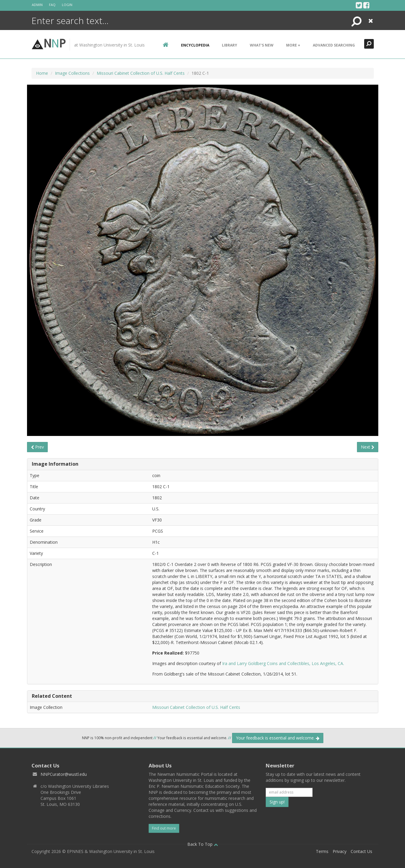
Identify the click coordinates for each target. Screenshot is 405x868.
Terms (322, 851)
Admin (37, 5)
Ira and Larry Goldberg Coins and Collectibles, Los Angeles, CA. (283, 663)
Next (368, 447)
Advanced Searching (334, 45)
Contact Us (361, 851)
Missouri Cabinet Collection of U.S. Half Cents (141, 73)
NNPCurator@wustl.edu (64, 774)
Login (67, 5)
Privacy (340, 851)
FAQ (52, 5)
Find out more (164, 828)
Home (42, 73)
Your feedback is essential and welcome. (278, 738)
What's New (262, 45)
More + (293, 45)
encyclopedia (195, 45)
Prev (37, 447)
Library (230, 45)
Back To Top (203, 844)
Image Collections (72, 73)
